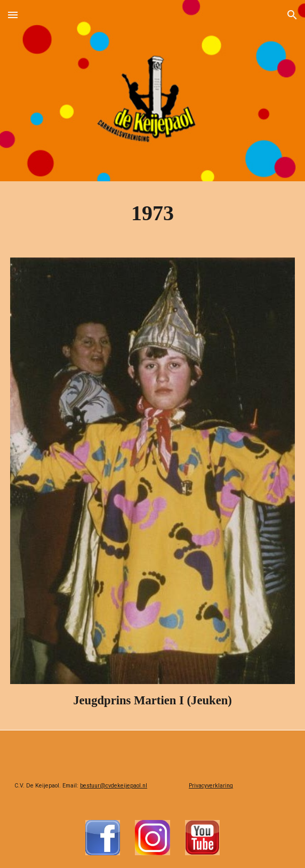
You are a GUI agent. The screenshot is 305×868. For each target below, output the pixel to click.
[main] (152, 213)
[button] (13, 15)
